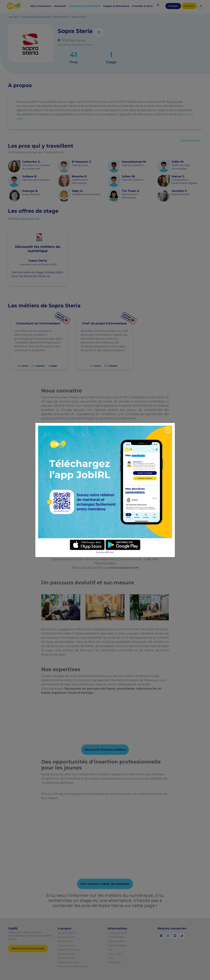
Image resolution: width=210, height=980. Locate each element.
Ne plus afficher (105, 552)
